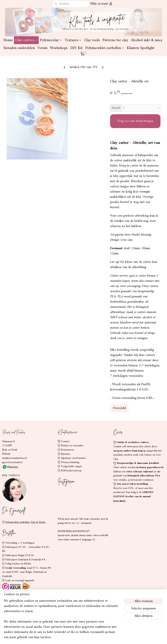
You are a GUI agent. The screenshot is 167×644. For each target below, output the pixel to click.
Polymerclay (51, 65)
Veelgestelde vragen (71, 491)
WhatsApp (10, 492)
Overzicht (119, 433)
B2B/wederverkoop (71, 495)
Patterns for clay (115, 65)
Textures (73, 65)
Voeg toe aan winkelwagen (135, 146)
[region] (62, 621)
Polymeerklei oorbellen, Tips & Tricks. (26, 547)
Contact (65, 466)
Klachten (65, 478)
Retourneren (67, 474)
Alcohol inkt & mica (146, 65)
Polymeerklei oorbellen (105, 73)
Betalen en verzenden (72, 470)
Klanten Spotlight (141, 73)
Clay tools (92, 65)
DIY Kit (76, 73)
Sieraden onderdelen (19, 73)
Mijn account (102, 4)
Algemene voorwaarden (73, 483)
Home (8, 65)
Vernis (42, 73)
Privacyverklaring (70, 487)
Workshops (59, 73)
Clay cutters (26, 65)
